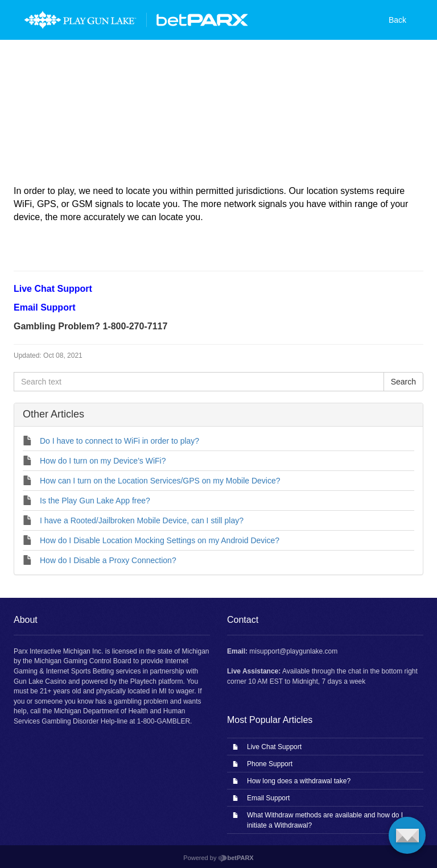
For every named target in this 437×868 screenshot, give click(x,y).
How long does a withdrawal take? (299, 781)
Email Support (268, 798)
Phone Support (270, 764)
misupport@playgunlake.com (293, 651)
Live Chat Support (274, 747)
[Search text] (199, 382)
